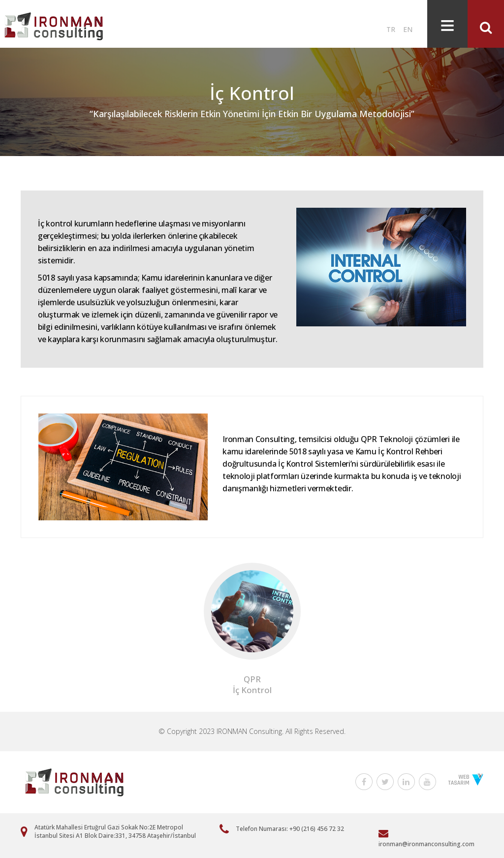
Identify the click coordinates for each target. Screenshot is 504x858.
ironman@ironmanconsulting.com (426, 844)
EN (408, 29)
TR (391, 29)
